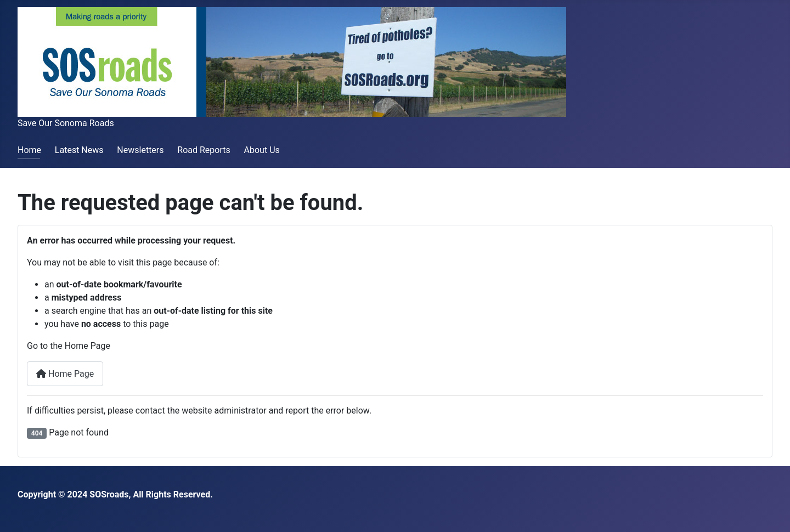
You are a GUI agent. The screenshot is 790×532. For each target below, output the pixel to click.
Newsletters (140, 150)
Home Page (65, 374)
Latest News (79, 150)
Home (29, 150)
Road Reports (204, 150)
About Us (262, 150)
